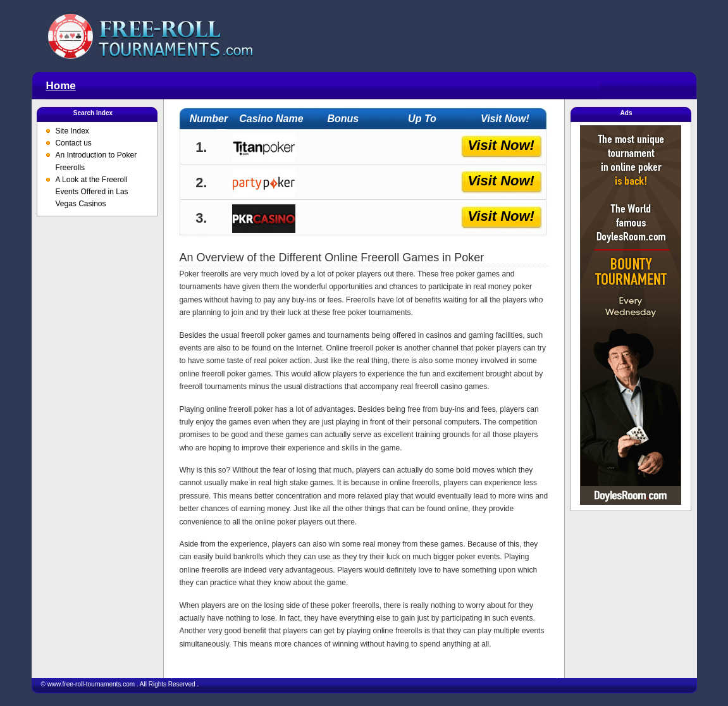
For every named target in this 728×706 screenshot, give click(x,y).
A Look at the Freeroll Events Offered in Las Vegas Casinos (91, 192)
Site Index (72, 131)
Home (61, 86)
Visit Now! (501, 145)
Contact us (73, 143)
